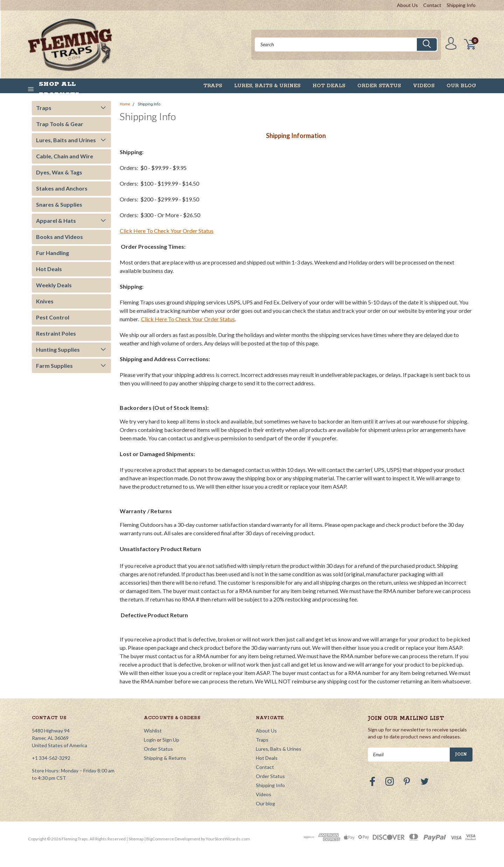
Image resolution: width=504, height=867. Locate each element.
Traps (213, 86)
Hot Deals (329, 86)
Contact (432, 5)
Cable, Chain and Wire (65, 156)
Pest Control (53, 317)
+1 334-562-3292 (51, 758)
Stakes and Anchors (62, 188)
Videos (424, 86)
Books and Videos (59, 237)
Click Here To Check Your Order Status (167, 231)
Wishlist (153, 731)
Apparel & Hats (56, 221)
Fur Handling (52, 253)
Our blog (461, 86)
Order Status (379, 86)
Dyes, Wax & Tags (59, 172)
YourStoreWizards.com (228, 839)
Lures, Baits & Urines (267, 86)
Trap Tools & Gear (60, 124)
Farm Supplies (54, 366)
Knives (45, 301)
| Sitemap (135, 839)
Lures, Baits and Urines (66, 140)
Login (150, 740)
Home (125, 104)
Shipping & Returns (165, 758)
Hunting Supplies (58, 349)
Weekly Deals (54, 285)
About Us (407, 5)
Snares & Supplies (59, 204)
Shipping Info (461, 5)
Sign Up (171, 740)
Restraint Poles (56, 333)
